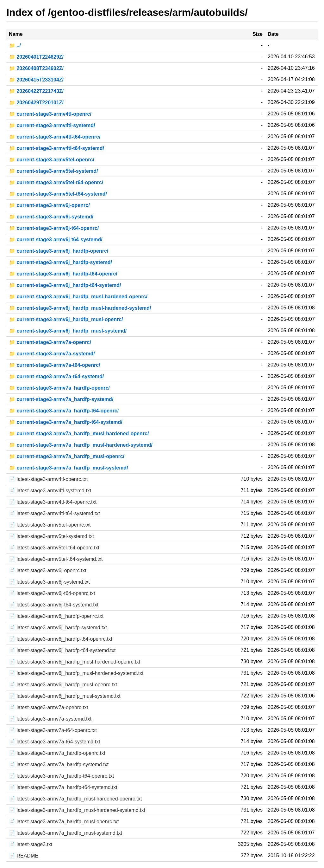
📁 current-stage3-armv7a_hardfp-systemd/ (61, 399)
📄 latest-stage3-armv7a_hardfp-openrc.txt (57, 753)
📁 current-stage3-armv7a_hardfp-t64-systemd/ (66, 422)
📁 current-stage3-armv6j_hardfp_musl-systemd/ (68, 331)
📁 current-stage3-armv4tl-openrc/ (50, 114)
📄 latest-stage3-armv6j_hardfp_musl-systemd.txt (65, 696)
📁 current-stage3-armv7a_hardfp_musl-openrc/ (67, 456)
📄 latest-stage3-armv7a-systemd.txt (50, 719)
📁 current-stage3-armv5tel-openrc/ (52, 160)
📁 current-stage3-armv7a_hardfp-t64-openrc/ (64, 411)
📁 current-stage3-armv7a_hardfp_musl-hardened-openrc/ (79, 434)
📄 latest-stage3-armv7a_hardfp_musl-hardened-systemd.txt (77, 810)
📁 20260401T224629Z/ (36, 57)
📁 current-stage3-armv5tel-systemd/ (53, 171)
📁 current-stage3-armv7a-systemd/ (52, 354)
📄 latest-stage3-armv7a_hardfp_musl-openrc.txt (64, 822)
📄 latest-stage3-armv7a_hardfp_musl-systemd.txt (65, 833)
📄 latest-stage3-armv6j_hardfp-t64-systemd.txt (62, 650)
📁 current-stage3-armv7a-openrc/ (50, 342)
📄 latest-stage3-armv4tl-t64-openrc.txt (53, 502)
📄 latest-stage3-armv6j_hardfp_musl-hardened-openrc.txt (75, 662)
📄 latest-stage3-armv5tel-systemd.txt (51, 536)
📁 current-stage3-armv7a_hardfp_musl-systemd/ (69, 468)
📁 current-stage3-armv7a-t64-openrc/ (55, 365)
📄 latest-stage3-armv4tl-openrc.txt (48, 479)
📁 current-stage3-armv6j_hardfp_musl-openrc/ (66, 319)
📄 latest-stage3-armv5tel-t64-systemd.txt (56, 559)
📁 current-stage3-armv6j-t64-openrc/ (54, 228)
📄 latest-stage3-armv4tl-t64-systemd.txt (54, 513)
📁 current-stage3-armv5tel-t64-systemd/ (58, 194)
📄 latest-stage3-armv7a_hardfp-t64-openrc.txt (61, 776)
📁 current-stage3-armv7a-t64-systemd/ (56, 376)
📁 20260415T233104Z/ (36, 80)
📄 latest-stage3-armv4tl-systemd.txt (50, 491)
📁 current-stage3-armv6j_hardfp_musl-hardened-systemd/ (80, 308)
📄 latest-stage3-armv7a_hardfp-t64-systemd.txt (63, 787)
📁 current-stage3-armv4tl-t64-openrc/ (55, 137)
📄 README (24, 856)
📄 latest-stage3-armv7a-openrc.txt (48, 707)
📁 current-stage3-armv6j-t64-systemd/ (56, 240)
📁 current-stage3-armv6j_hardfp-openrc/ (59, 251)
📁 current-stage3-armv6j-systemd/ (51, 217)
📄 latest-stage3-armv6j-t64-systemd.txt (54, 605)
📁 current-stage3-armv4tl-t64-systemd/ (56, 148)
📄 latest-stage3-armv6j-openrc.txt (48, 570)
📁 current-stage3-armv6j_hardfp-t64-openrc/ (63, 274)
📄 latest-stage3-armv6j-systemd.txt (49, 582)
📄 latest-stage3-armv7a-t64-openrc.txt (53, 730)
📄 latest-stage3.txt (31, 844)
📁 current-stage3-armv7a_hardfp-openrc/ (59, 388)
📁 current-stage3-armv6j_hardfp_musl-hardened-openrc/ (78, 297)
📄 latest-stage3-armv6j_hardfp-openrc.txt (56, 616)
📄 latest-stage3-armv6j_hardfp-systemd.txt (58, 628)
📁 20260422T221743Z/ (36, 91)
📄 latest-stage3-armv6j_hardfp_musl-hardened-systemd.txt (76, 673)
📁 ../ (15, 45)
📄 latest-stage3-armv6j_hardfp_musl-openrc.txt (63, 685)
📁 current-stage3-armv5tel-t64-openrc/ (56, 182)
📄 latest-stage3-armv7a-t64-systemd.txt (55, 742)
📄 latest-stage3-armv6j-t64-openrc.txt (52, 593)
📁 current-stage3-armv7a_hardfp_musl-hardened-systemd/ (81, 445)
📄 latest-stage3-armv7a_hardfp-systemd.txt (59, 764)
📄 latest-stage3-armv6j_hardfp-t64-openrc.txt (61, 639)
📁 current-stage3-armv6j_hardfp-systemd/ (60, 262)
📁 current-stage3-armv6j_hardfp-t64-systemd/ (65, 285)
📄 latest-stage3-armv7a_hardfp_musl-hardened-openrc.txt (75, 799)
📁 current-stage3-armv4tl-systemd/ (52, 125)
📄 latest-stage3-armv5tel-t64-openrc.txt (54, 548)
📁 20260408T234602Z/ (36, 68)
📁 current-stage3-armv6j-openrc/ (49, 205)
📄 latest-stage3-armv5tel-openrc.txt (50, 525)
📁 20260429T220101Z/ (36, 103)
